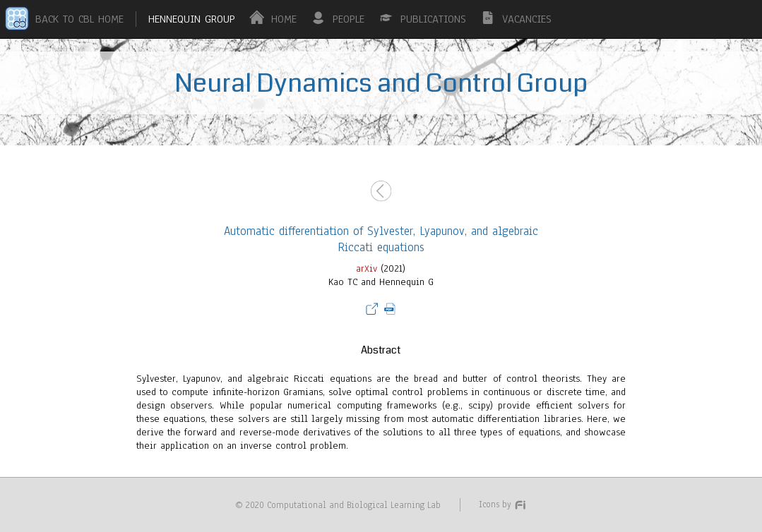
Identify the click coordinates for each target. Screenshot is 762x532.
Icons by (503, 504)
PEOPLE (349, 19)
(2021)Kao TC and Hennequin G (381, 314)
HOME (284, 19)
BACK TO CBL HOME (79, 19)
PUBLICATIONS (433, 19)
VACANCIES (527, 19)
